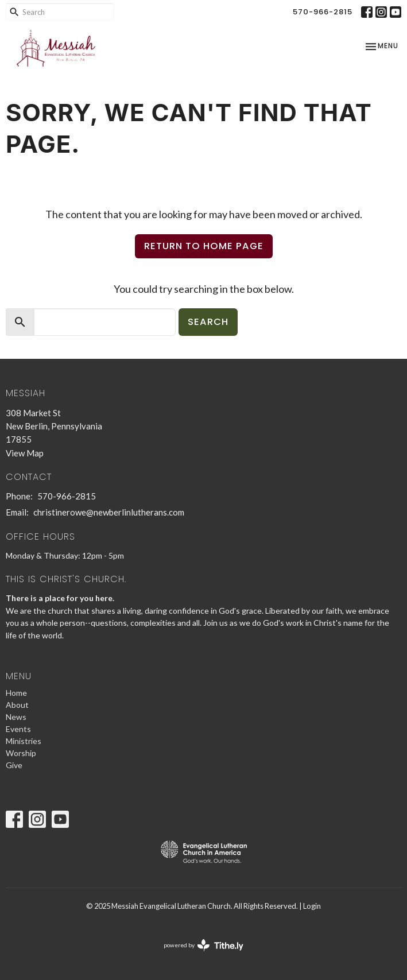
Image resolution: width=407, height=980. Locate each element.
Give (14, 765)
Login (312, 906)
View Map (25, 453)
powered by (203, 945)
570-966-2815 (323, 12)
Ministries (24, 741)
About (17, 705)
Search (208, 322)
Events (18, 729)
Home (16, 693)
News (16, 717)
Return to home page (204, 246)
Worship (21, 753)
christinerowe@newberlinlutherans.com (109, 512)
